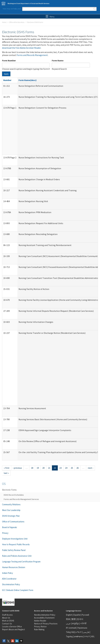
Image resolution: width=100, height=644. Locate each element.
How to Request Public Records (16, 544)
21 (49, 468)
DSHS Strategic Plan (11, 516)
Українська (82, 628)
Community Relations (11, 504)
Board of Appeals (9, 527)
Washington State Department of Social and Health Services (29, 3)
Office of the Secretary (17, 22)
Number (7, 80)
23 (61, 468)
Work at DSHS (8, 621)
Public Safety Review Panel (14, 550)
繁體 (74, 619)
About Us (6, 618)
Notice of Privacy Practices (46, 624)
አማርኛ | (79, 632)
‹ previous (17, 468)
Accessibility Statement (44, 618)
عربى (68, 623)
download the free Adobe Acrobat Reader (21, 48)
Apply (6, 74)
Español (77, 615)
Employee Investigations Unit (15, 539)
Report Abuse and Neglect (14, 629)
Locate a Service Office (12, 627)
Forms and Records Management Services (21, 499)
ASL (93, 636)
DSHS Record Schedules (14, 495)
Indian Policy (7, 573)
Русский (85, 615)
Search (95, 9)
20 (43, 468)
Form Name (58, 60)
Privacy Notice (40, 627)
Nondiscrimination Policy (45, 615)
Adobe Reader (40, 621)
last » (6, 473)
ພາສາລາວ (79, 636)
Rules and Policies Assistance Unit (17, 556)
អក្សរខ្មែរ (75, 623)
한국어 (80, 619)
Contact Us (7, 624)
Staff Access (7, 615)
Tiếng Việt (70, 632)
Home (4, 22)
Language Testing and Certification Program (21, 562)
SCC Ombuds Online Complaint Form (18, 590)
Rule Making (39, 629)
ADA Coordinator (9, 579)
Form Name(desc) (28, 80)
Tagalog (69, 636)
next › (90, 468)
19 (38, 468)
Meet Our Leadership (11, 510)
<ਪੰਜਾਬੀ (83, 623)
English (69, 615)
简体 (68, 619)
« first (7, 468)
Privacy (5, 533)
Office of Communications (13, 522)
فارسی (86, 632)
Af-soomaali (71, 628)
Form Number (9, 60)
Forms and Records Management (32, 55)
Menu (50, 17)
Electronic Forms (9, 490)
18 (32, 468)
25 (72, 468)
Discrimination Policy (11, 584)
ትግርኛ (87, 636)
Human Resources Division (14, 567)
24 (66, 468)
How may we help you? (12, 9)
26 (78, 468)
